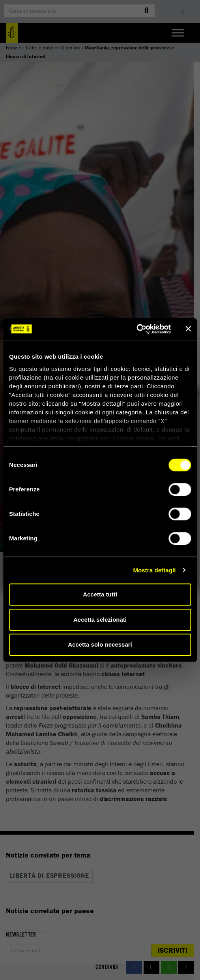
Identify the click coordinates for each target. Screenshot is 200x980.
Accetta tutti (100, 594)
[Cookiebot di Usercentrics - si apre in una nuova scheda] (136, 329)
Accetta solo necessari (100, 644)
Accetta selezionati (100, 620)
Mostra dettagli (154, 570)
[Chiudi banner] (188, 329)
